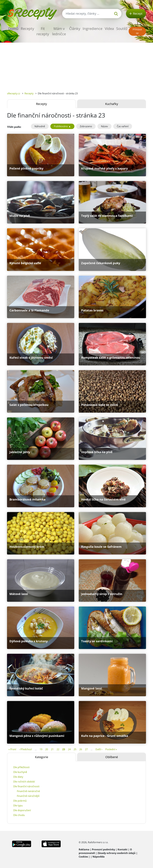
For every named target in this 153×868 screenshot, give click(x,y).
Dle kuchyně (20, 772)
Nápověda (99, 857)
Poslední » (111, 749)
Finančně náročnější (28, 796)
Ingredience (92, 28)
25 (75, 749)
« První (12, 749)
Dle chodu (19, 815)
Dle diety (18, 777)
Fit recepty (43, 31)
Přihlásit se (137, 31)
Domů (13, 28)
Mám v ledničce (59, 31)
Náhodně (40, 126)
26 (81, 749)
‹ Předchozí (25, 749)
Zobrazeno (86, 126)
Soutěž (122, 28)
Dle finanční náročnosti (26, 786)
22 (58, 749)
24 (69, 749)
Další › (99, 749)
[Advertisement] (76, 65)
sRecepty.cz (14, 93)
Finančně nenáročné (28, 791)
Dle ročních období (24, 782)
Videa (109, 28)
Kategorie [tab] (42, 757)
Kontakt (123, 849)
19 (41, 749)
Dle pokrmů (20, 801)
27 (86, 749)
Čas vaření (123, 126)
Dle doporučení (22, 810)
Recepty (27, 28)
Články (75, 28)
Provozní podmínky (103, 849)
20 (47, 749)
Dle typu (18, 806)
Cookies (83, 857)
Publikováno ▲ (62, 126)
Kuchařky (112, 104)
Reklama (84, 849)
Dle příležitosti (21, 767)
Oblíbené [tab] (112, 757)
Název (104, 126)
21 (52, 749)
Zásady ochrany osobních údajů (117, 853)
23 (64, 749)
